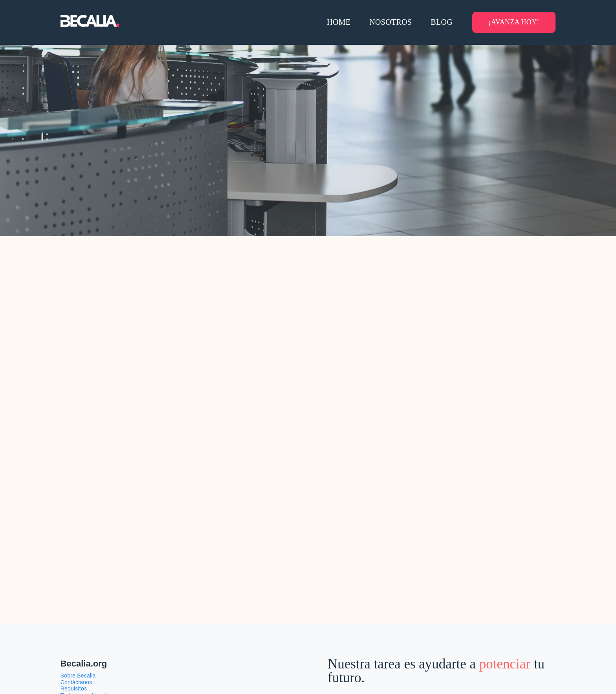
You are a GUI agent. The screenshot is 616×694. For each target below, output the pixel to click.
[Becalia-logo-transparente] (90, 19)
